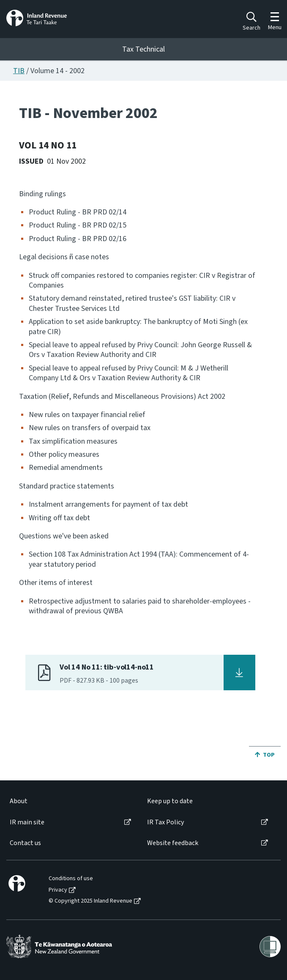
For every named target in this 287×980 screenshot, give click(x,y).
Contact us (25, 843)
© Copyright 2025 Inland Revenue (90, 901)
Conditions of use (71, 879)
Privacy (58, 890)
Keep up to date (170, 801)
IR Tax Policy (165, 822)
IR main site (27, 822)
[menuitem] (70, 801)
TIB (19, 71)
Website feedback (173, 843)
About (19, 801)
